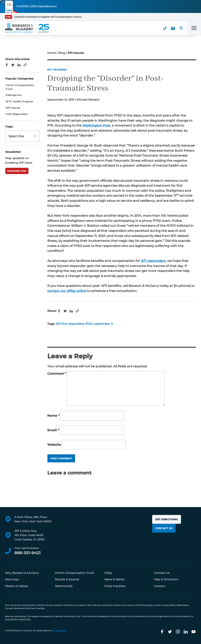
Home (52, 53)
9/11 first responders (70, 324)
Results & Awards (67, 579)
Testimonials (64, 586)
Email (53, 430)
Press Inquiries (115, 586)
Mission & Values (16, 586)
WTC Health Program (20, 101)
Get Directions (166, 519)
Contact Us (164, 528)
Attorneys (12, 579)
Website (54, 445)
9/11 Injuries (57, 70)
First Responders (17, 114)
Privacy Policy (59, 631)
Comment (57, 374)
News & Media (114, 579)
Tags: (9, 127)
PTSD (89, 324)
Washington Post (96, 125)
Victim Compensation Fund (20, 87)
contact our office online (67, 291)
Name (53, 416)
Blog (62, 53)
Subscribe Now (17, 171)
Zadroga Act (14, 95)
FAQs (108, 573)
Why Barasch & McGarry (22, 573)
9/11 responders (153, 261)
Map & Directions (166, 579)
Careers (159, 586)
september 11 (104, 324)
